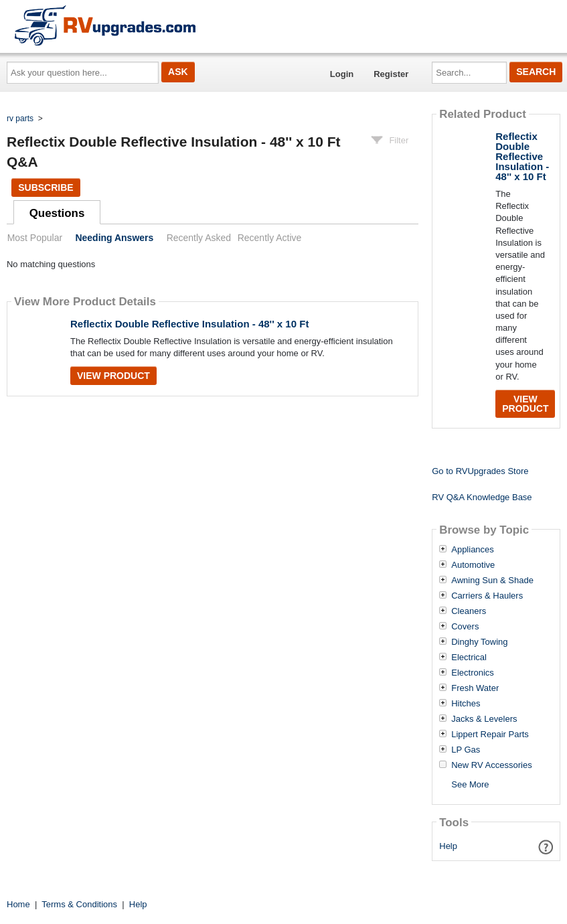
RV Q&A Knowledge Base (482, 497)
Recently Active (270, 238)
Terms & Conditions (79, 904)
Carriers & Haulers (487, 596)
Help (448, 846)
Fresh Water (475, 688)
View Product (113, 376)
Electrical (469, 658)
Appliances (473, 550)
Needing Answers (114, 238)
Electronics (473, 673)
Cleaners (469, 611)
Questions (57, 213)
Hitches (466, 704)
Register (391, 74)
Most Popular (35, 238)
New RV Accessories (491, 765)
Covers (465, 627)
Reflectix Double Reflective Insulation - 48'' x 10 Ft (189, 324)
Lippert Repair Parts (490, 735)
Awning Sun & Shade (492, 581)
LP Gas (466, 750)
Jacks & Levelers (484, 719)
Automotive (473, 565)
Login (342, 74)
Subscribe (46, 187)
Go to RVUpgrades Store (480, 471)
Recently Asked (199, 238)
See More (470, 784)
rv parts (20, 119)
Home (18, 904)
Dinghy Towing (479, 642)
